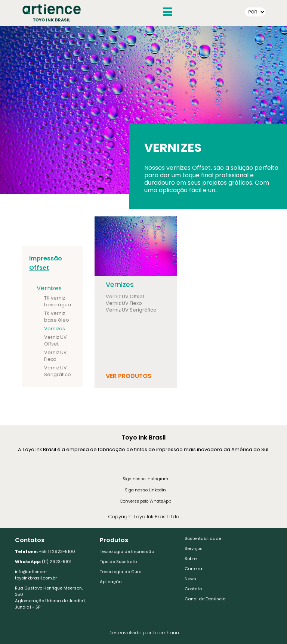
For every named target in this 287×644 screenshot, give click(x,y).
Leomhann (166, 633)
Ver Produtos (129, 376)
